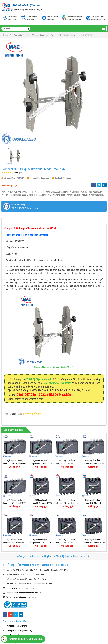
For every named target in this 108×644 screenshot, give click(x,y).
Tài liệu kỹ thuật (61, 556)
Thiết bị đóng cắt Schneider (57, 383)
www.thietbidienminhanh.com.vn (27, 593)
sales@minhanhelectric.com (24, 588)
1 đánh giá (17, 173)
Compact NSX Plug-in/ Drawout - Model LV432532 (54, 367)
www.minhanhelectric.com (25, 597)
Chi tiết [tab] (7, 221)
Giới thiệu (34, 556)
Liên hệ (85, 556)
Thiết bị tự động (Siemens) (17, 626)
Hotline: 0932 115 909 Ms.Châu (22, 639)
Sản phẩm (47, 556)
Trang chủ (22, 556)
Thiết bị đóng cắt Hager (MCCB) (19, 631)
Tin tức (75, 556)
